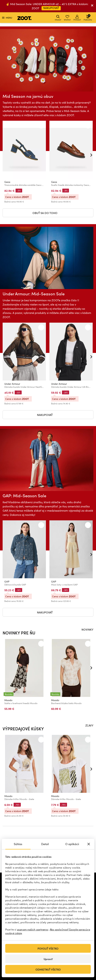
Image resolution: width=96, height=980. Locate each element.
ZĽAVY (89, 725)
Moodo (8, 700)
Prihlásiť (77, 18)
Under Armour (12, 384)
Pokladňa (88, 17)
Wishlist (67, 18)
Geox (7, 182)
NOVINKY (87, 629)
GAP (7, 582)
